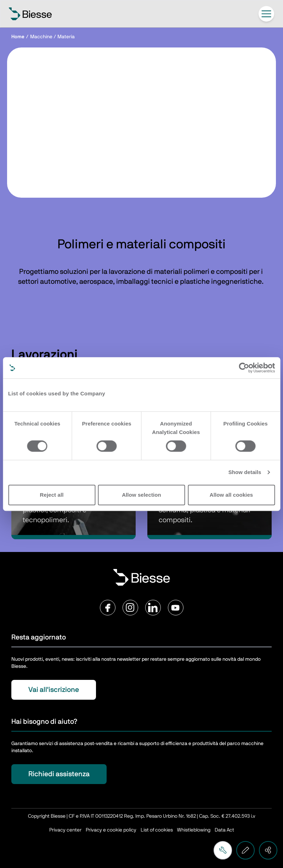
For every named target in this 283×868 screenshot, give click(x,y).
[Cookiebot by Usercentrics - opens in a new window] (244, 368)
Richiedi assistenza (59, 774)
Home (18, 37)
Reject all (52, 495)
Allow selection (141, 495)
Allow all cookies (231, 495)
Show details (245, 472)
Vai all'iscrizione (54, 690)
